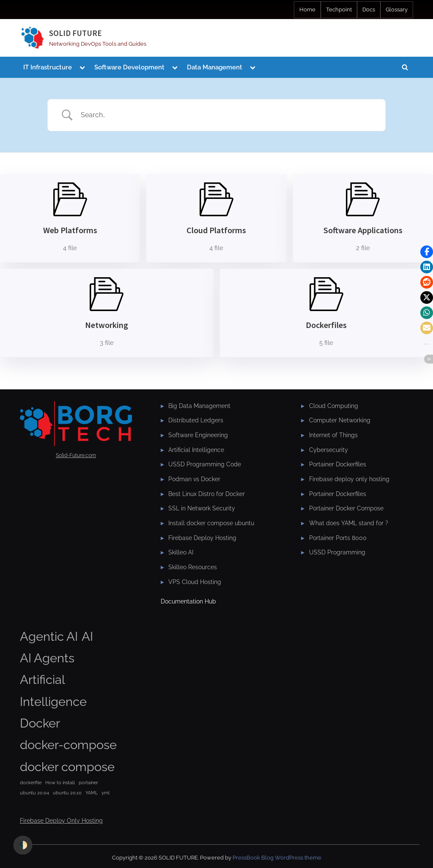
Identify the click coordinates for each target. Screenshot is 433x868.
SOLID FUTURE (75, 33)
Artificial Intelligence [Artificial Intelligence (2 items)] (53, 690)
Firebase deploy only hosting (349, 479)
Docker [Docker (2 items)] (40, 723)
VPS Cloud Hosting (195, 582)
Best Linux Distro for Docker (207, 494)
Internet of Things (333, 435)
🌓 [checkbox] (23, 845)
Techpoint (339, 10)
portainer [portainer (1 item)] (88, 783)
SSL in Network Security (202, 508)
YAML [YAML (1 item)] (92, 793)
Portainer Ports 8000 (338, 538)
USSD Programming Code (205, 464)
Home (307, 10)
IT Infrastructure (48, 67)
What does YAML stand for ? (349, 523)
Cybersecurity (329, 450)
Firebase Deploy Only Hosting (61, 821)
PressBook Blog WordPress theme (277, 858)
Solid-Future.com (76, 455)
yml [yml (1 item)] (106, 793)
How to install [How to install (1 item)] (60, 783)
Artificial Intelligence (196, 450)
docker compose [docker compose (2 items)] (67, 767)
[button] (427, 252)
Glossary (397, 10)
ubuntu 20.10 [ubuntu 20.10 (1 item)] (67, 793)
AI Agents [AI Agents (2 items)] (47, 658)
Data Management (215, 67)
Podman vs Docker (194, 479)
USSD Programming (337, 552)
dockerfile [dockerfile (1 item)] (31, 783)
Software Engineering (198, 435)
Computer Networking (340, 420)
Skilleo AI (181, 552)
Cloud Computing (334, 406)
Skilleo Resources (193, 567)
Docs (369, 10)
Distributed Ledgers (196, 420)
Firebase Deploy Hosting (202, 538)
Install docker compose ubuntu (211, 523)
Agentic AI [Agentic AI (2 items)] (49, 636)
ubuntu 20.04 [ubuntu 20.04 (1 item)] (34, 793)
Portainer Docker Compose (346, 508)
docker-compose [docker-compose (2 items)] (68, 745)
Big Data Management (199, 406)
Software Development (129, 67)
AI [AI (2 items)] (87, 636)
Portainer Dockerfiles (338, 464)
